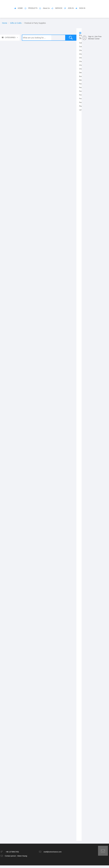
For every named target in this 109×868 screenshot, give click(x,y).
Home (5, 23)
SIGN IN (82, 8)
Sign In (91, 37)
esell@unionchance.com (53, 855)
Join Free (98, 37)
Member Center (94, 39)
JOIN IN (71, 8)
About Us (46, 8)
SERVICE (59, 8)
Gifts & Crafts (16, 23)
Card (81, 47)
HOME (20, 8)
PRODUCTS (33, 8)
